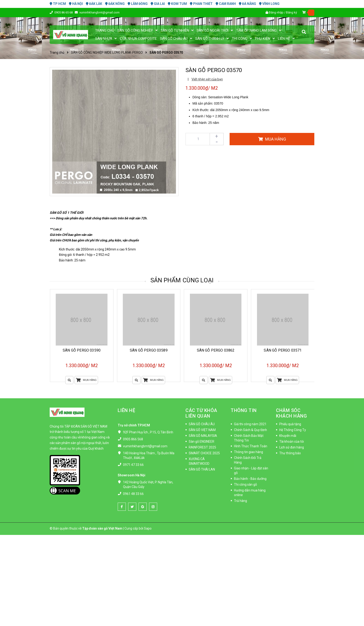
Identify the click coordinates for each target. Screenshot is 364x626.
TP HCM (58, 4)
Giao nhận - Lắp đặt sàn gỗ (251, 471)
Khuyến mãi (288, 436)
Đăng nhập (276, 12)
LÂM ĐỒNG (138, 4)
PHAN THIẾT (201, 4)
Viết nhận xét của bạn (207, 79)
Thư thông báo (290, 453)
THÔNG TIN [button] (244, 410)
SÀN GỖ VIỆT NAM (202, 430)
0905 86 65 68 (64, 12)
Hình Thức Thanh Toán (251, 446)
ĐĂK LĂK (94, 4)
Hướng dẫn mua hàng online (250, 493)
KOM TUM (177, 4)
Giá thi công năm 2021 (250, 424)
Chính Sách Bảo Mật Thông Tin (249, 438)
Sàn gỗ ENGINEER (201, 441)
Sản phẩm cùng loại (182, 280)
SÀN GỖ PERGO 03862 (216, 350)
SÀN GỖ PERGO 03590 (82, 350)
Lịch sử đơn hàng (292, 447)
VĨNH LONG (269, 4)
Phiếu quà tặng (290, 424)
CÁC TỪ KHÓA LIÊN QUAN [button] (201, 413)
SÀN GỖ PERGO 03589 (149, 350)
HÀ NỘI (76, 4)
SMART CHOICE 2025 (204, 453)
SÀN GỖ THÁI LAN (202, 469)
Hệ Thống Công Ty (293, 430)
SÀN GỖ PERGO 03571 (283, 350)
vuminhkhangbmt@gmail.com (99, 12)
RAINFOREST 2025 (202, 447)
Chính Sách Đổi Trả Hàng (248, 460)
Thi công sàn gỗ (245, 484)
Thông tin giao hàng (249, 452)
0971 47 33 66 (133, 465)
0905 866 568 (133, 439)
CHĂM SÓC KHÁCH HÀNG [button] (291, 413)
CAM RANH (226, 4)
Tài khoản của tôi (292, 441)
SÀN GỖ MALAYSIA (203, 436)
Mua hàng (86, 380)
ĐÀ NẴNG (247, 4)
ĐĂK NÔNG (115, 4)
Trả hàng (240, 501)
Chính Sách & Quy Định (250, 430)
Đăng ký (291, 12)
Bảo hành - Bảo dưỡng (250, 479)
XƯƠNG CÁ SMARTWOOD (199, 461)
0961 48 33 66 (133, 494)
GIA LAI (158, 4)
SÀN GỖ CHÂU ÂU (202, 424)
